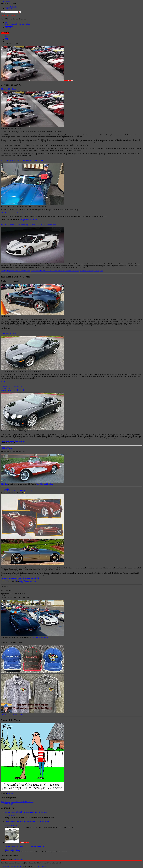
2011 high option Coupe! (9, 333)
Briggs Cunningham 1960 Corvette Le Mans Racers (17, 802)
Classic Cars (9, 26)
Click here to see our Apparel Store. (12, 714)
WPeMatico (10, 794)
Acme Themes (41, 866)
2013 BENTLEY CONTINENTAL (12, 387)
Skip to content (6, 2)
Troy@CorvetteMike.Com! (45, 484)
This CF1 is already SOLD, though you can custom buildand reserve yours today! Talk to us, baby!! (20, 579)
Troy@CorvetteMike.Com (28, 220)
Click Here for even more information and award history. (19, 213)
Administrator (19, 859)
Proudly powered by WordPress (11, 866)
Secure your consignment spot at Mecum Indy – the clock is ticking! (27, 822)
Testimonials (9, 9)
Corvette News (68, 81)
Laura (14, 89)
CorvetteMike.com (11, 7)
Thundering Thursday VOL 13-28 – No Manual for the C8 (24, 846)
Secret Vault (8, 28)
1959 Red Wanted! (7, 448)
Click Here (4, 484)
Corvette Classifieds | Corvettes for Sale (17, 24)
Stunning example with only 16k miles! (13, 390)
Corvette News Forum (8, 16)
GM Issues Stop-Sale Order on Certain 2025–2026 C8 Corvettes (26, 812)
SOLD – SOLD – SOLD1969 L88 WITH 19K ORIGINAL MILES (22, 160)
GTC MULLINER (7, 388)
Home (7, 22)
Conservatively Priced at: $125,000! (13, 441)
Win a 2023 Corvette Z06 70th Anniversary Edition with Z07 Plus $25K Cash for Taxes (28, 225)
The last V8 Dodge (7, 804)
